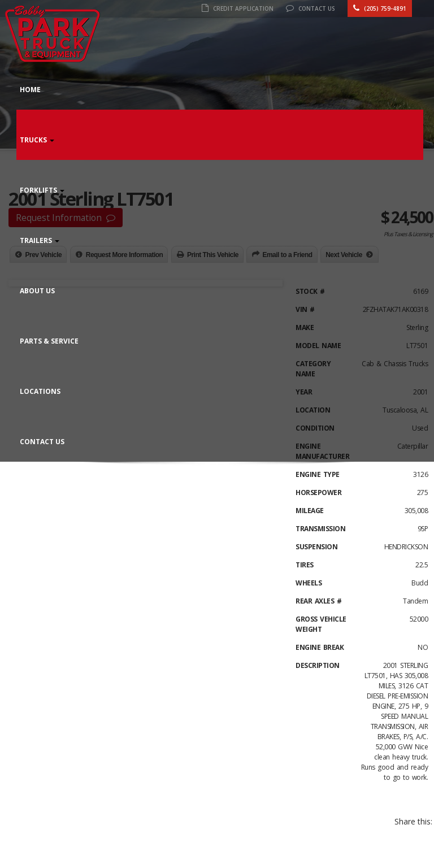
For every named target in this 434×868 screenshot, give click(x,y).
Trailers (40, 240)
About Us (37, 291)
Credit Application (238, 8)
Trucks (37, 140)
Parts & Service (49, 341)
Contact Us (311, 8)
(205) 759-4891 (380, 8)
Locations (40, 391)
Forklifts (42, 190)
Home (30, 90)
